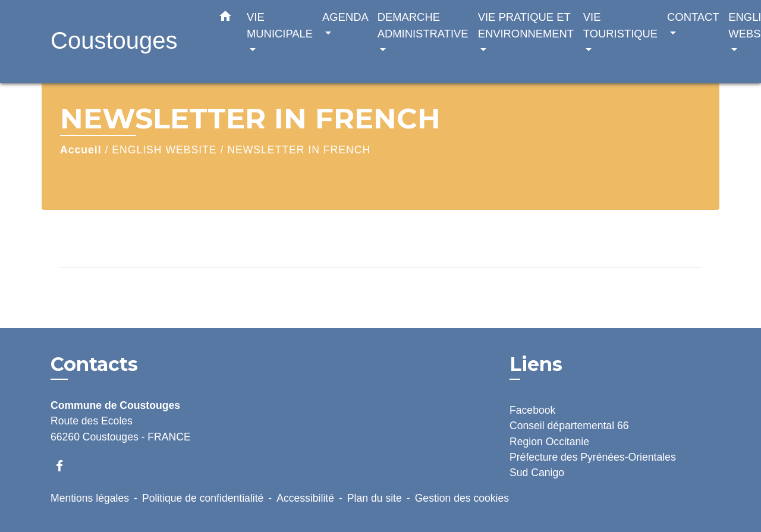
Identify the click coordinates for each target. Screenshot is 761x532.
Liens (536, 364)
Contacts (94, 364)
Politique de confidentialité (203, 498)
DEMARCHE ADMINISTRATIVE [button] (423, 25)
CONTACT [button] (693, 17)
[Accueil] (125, 42)
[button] (225, 18)
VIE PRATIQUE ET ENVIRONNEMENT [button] (526, 25)
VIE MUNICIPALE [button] (280, 25)
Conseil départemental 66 (569, 426)
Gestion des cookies (462, 498)
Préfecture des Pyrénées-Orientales (593, 457)
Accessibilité (305, 498)
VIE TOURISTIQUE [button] (620, 25)
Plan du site (375, 498)
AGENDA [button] (345, 17)
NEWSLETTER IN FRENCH (299, 150)
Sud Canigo (537, 473)
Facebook (532, 410)
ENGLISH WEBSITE (164, 150)
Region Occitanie (549, 442)
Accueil (81, 150)
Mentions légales (90, 498)
